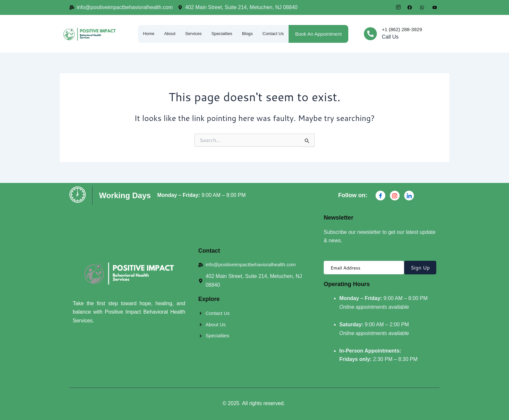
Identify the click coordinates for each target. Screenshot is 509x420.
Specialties (223, 34)
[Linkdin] (409, 196)
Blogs (250, 34)
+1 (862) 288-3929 (402, 29)
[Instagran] (395, 196)
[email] (364, 268)
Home (143, 34)
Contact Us (278, 34)
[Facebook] (380, 196)
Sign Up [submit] (420, 267)
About (166, 34)
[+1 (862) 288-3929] (370, 34)
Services (192, 34)
